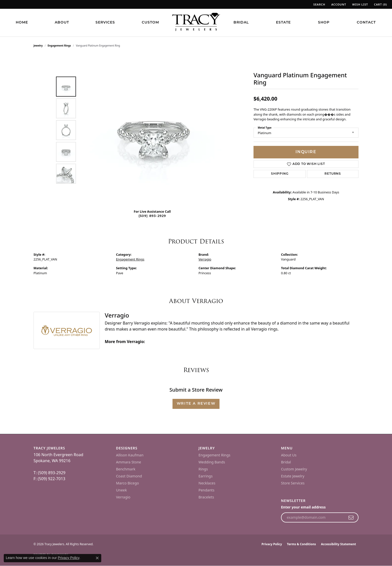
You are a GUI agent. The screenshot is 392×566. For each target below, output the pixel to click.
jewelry (38, 46)
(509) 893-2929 (152, 216)
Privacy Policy (272, 544)
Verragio (205, 259)
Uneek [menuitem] (121, 490)
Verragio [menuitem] (123, 497)
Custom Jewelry (294, 469)
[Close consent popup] (97, 558)
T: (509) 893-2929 (49, 473)
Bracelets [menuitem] (206, 497)
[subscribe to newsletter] (351, 517)
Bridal (241, 23)
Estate (283, 23)
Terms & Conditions (301, 544)
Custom (150, 23)
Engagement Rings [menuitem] (214, 455)
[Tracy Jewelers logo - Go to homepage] (196, 23)
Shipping (280, 174)
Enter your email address (303, 507)
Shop (324, 23)
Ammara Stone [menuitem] (128, 462)
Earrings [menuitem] (205, 476)
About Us (289, 455)
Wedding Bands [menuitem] (212, 462)
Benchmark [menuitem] (126, 469)
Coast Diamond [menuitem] (129, 476)
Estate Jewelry (293, 476)
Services (105, 23)
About (62, 23)
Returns (333, 174)
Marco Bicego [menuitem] (127, 483)
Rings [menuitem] (203, 469)
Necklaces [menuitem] (207, 483)
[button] (319, 4)
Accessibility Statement (338, 544)
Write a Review (196, 404)
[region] (153, 130)
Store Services (293, 483)
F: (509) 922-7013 (49, 479)
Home (22, 23)
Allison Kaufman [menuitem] (130, 455)
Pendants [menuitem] (206, 490)
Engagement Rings (59, 46)
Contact (366, 23)
